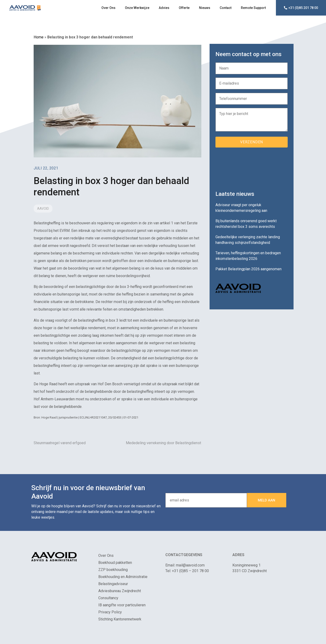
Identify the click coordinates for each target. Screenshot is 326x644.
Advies (164, 8)
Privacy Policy (110, 612)
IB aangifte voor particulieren (122, 605)
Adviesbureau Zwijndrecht (120, 591)
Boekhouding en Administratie (123, 577)
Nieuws (205, 8)
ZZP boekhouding (113, 570)
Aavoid (43, 209)
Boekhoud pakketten (115, 563)
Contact (226, 8)
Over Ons (108, 8)
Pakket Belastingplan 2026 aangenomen (248, 269)
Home (39, 37)
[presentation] (251, 167)
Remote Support (253, 8)
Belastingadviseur (113, 584)
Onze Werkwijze (137, 8)
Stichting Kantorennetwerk (120, 619)
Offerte (184, 8)
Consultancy (108, 598)
